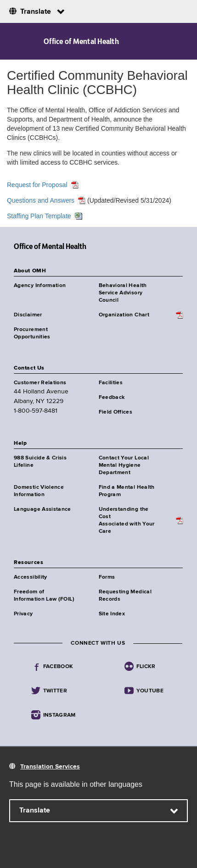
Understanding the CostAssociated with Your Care (127, 520)
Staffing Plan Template (39, 216)
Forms (107, 577)
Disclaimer (28, 315)
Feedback (112, 398)
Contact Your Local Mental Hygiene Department (124, 465)
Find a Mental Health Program (127, 491)
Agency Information (40, 286)
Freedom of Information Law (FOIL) (44, 596)
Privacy (23, 614)
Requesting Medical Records (125, 596)
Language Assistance (42, 509)
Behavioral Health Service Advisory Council (123, 293)
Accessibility (31, 577)
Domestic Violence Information (39, 491)
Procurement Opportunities (32, 333)
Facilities (111, 383)
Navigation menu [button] (15, 41)
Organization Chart (124, 315)
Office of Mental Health (81, 41)
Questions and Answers (41, 200)
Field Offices (116, 412)
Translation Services (50, 767)
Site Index (112, 614)
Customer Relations (40, 383)
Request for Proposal (37, 185)
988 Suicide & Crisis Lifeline (40, 462)
